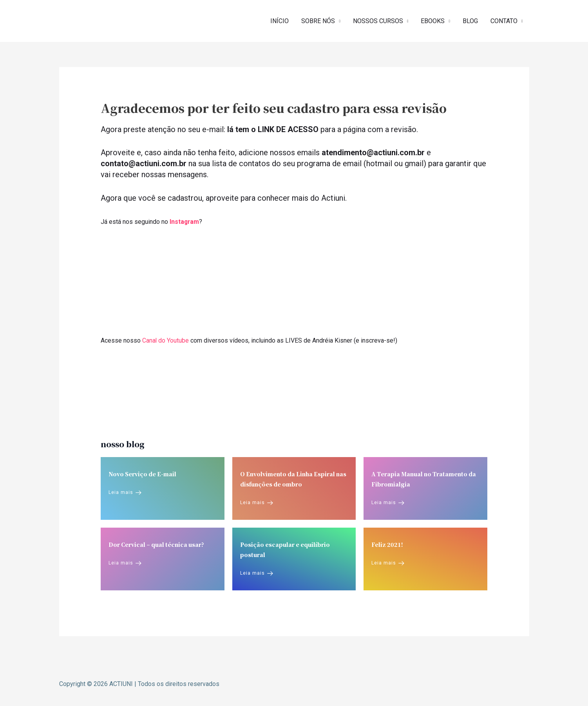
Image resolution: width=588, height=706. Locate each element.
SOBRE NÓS (318, 21)
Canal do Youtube (166, 340)
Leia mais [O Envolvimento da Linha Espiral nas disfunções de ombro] (257, 502)
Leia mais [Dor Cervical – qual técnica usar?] (125, 563)
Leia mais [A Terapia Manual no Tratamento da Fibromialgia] (388, 502)
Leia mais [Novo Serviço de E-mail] (125, 492)
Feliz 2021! (387, 544)
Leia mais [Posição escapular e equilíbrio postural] (257, 573)
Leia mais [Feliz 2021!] (388, 563)
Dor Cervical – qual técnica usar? (156, 544)
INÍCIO (280, 21)
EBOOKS (433, 21)
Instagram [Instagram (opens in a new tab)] (185, 221)
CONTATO (504, 21)
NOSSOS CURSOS (378, 21)
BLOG (470, 21)
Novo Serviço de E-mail (142, 473)
